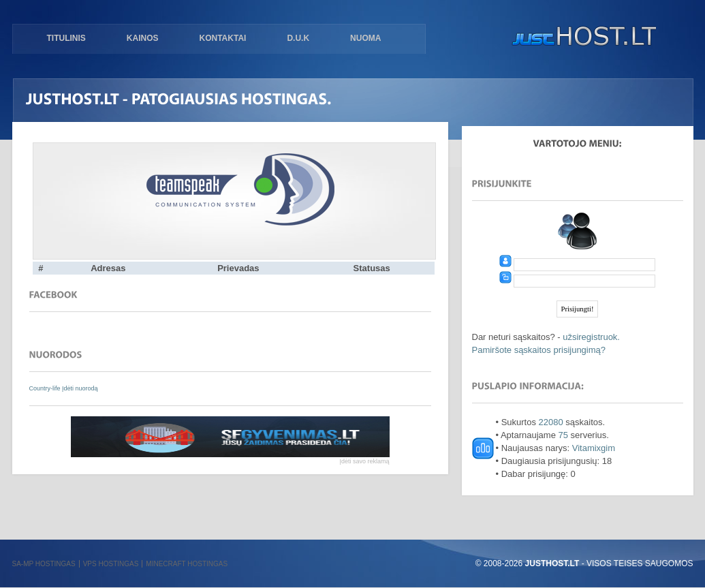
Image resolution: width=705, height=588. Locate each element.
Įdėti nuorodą (80, 388)
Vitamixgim (594, 448)
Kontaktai (223, 38)
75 (563, 435)
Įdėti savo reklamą (364, 461)
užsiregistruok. (591, 337)
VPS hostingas (111, 564)
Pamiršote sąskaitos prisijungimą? (539, 350)
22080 (551, 422)
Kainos (143, 38)
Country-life (46, 388)
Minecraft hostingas (187, 564)
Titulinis (66, 38)
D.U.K (298, 38)
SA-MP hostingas (44, 564)
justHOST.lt (581, 37)
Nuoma (365, 38)
